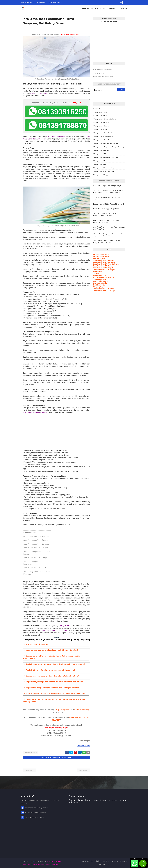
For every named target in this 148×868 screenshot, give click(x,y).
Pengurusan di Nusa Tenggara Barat (106, 157)
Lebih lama (83, 770)
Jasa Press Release (119, 861)
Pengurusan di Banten (102, 122)
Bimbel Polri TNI (102, 861)
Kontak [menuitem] (103, 9)
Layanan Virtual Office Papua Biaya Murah (109, 204)
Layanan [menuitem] (95, 9)
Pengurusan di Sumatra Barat (104, 171)
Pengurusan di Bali (30, 752)
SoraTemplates (33, 861)
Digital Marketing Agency (55, 861)
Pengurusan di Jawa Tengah (104, 136)
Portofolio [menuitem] (122, 9)
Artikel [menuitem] (112, 9)
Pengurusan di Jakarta (102, 126)
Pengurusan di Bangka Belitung (105, 119)
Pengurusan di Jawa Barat (103, 133)
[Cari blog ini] (104, 90)
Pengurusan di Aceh (101, 112)
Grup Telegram (62, 710)
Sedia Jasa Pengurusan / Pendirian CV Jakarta (107, 198)
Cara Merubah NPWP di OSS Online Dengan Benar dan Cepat (106, 242)
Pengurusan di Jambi (101, 129)
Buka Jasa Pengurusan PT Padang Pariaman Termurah (106, 221)
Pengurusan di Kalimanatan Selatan (106, 143)
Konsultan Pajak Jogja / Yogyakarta (106, 209)
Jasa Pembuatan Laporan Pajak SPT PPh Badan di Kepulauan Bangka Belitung (108, 192)
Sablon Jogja (87, 861)
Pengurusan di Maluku (102, 154)
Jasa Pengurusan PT (27, 3)
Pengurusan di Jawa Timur (103, 140)
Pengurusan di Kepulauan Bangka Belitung (109, 147)
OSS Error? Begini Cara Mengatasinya (107, 186)
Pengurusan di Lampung (102, 150)
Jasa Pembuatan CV (55, 3)
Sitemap (55, 864)
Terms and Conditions (45, 864)
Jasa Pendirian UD (41, 3)
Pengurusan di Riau (101, 164)
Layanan (97, 108)
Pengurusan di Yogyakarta (103, 175)
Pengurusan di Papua (101, 161)
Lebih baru (30, 770)
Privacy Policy (25, 864)
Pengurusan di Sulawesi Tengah (105, 168)
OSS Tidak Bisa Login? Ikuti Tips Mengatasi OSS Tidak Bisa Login (109, 228)
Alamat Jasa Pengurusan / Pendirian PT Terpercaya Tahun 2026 (108, 235)
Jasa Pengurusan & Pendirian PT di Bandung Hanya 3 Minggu (106, 215)
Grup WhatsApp (82, 710)
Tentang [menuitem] (85, 9)
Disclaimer (34, 864)
